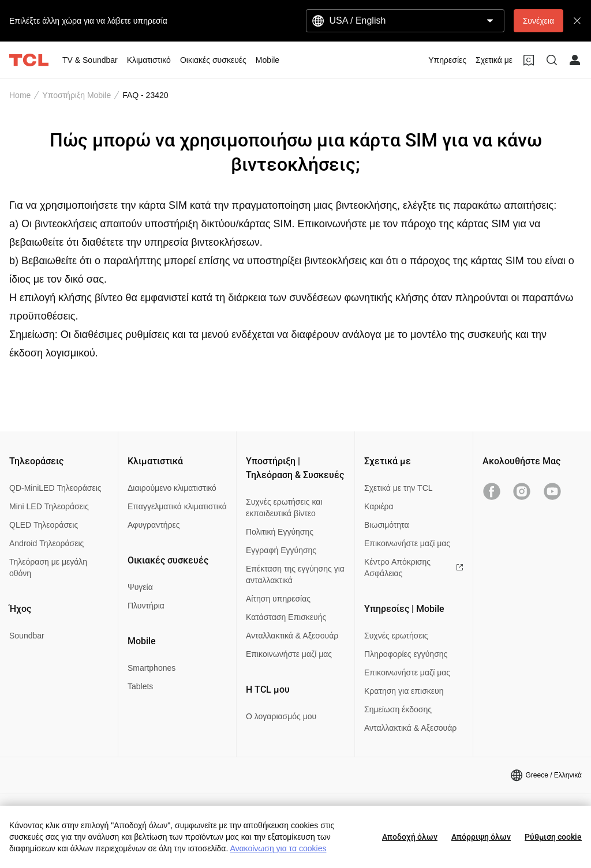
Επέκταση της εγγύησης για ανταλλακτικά (295, 574)
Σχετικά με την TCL (399, 488)
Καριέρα (379, 506)
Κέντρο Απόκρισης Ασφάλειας (414, 568)
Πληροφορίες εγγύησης (406, 654)
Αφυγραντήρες (154, 525)
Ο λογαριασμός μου (281, 716)
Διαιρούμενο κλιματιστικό (172, 488)
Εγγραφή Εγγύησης (281, 550)
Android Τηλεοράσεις (46, 543)
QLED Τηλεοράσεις (44, 525)
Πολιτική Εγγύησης (280, 532)
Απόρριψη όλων (481, 837)
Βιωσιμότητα (387, 525)
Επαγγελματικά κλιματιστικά (177, 506)
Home (20, 95)
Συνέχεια (538, 21)
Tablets (140, 686)
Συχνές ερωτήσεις (396, 636)
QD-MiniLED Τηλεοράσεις (55, 488)
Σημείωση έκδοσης (398, 709)
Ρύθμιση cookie (553, 837)
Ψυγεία (140, 587)
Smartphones (152, 668)
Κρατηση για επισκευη (404, 691)
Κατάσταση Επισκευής (286, 617)
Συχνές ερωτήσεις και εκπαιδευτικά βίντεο (284, 508)
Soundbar (27, 636)
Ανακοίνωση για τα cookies (278, 848)
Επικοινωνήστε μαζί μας (289, 654)
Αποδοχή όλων (410, 837)
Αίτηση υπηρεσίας (278, 599)
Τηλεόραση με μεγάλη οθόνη (48, 568)
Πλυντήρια (146, 606)
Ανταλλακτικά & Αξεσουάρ (292, 636)
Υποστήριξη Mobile (76, 95)
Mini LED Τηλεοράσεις (49, 506)
